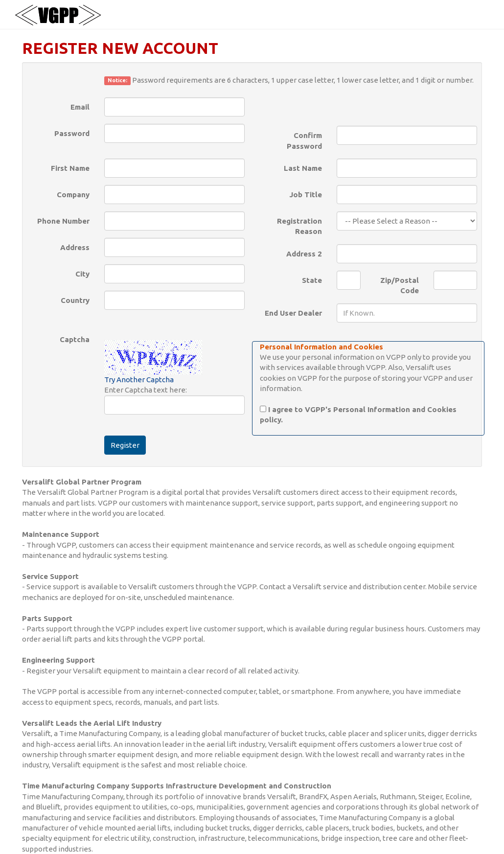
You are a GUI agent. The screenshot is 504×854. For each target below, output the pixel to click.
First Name (70, 168)
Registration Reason (299, 226)
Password (72, 133)
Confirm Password (304, 140)
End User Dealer (293, 313)
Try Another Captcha (139, 380)
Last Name (303, 168)
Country (75, 300)
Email (80, 107)
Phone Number (63, 221)
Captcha (75, 339)
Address (75, 247)
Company (73, 195)
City (82, 274)
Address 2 (304, 254)
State (312, 280)
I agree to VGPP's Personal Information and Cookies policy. (358, 415)
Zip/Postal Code (400, 285)
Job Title (306, 195)
